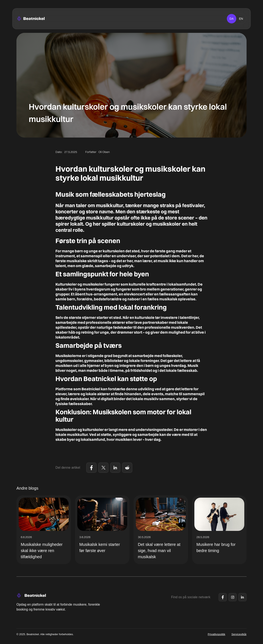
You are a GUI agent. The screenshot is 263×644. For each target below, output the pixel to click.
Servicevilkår (239, 634)
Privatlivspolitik (216, 634)
